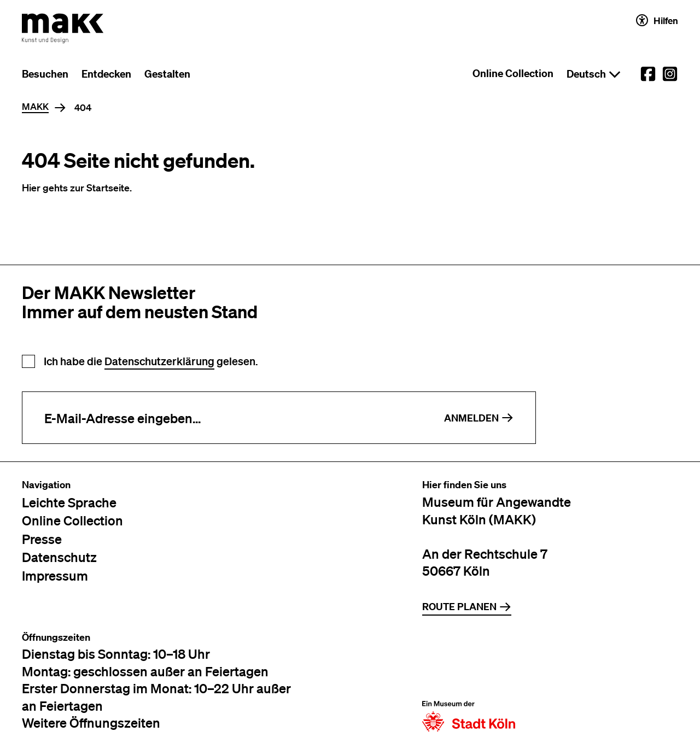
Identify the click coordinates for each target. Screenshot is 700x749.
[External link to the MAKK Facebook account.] (648, 74)
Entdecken (106, 74)
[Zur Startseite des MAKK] (63, 28)
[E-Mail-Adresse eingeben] (222, 418)
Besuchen (45, 74)
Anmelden (479, 418)
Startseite (108, 188)
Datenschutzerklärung (159, 361)
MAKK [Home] (35, 107)
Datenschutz (59, 557)
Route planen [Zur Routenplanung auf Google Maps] (467, 607)
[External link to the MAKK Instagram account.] (670, 74)
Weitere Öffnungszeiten (91, 722)
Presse (42, 539)
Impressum (55, 575)
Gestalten (167, 74)
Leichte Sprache (69, 502)
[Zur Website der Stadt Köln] (469, 682)
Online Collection (513, 73)
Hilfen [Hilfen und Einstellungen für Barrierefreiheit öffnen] (657, 20)
